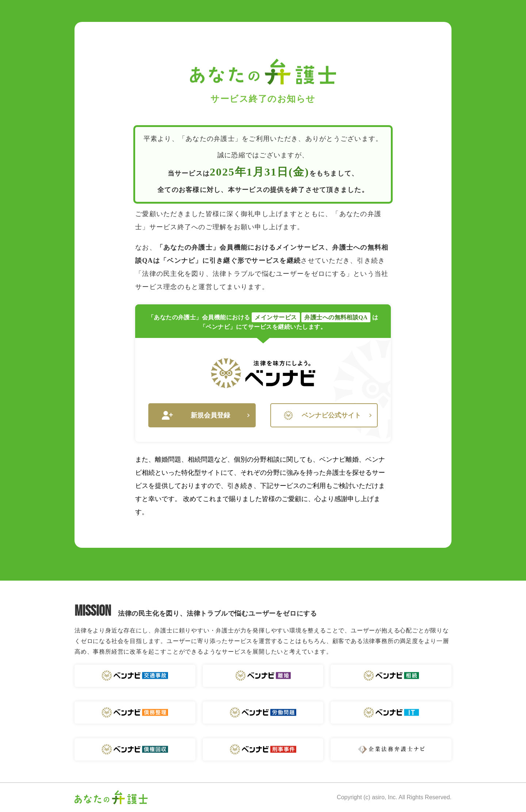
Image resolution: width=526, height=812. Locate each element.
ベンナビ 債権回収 (135, 749)
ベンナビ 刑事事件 (263, 749)
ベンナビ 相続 (391, 676)
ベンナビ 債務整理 (135, 713)
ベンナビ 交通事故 (135, 676)
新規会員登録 (206, 415)
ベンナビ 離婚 (263, 676)
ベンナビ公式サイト (328, 415)
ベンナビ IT (391, 713)
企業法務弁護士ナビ (391, 749)
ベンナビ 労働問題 (263, 713)
